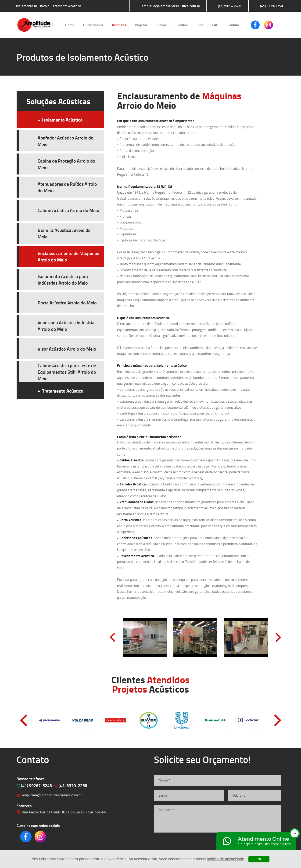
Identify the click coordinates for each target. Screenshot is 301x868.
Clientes (182, 25)
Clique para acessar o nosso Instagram (269, 25)
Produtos (119, 25)
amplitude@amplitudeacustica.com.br (171, 6)
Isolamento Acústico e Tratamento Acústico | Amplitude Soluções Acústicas (35, 25)
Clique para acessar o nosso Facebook (255, 25)
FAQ (215, 25)
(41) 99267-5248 (230, 6)
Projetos (141, 25)
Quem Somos (93, 25)
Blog (200, 25)
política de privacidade (225, 859)
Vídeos (161, 25)
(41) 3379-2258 (271, 6)
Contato (233, 25)
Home (70, 25)
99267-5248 (36, 785)
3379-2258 (73, 785)
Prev (112, 637)
